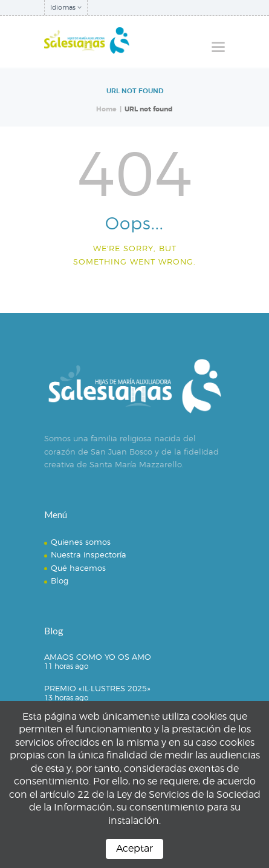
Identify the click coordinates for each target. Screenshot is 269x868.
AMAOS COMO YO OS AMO (98, 657)
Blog (60, 580)
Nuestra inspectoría (89, 554)
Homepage (130, 291)
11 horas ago (66, 666)
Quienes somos (81, 542)
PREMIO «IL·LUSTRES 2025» (97, 688)
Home (106, 109)
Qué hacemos (78, 568)
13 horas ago (66, 698)
